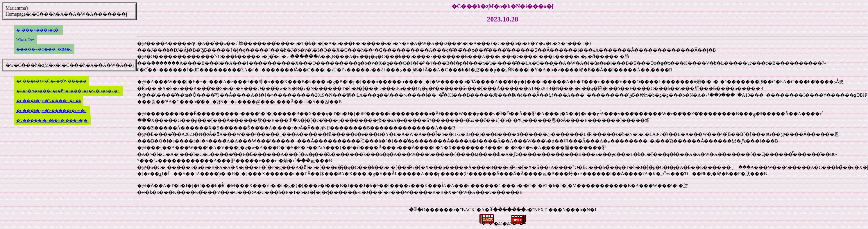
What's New (25, 39)
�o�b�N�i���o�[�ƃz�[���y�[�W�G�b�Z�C (68, 91)
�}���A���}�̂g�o (38, 30)
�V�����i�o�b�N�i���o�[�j (52, 121)
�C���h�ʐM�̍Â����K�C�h (49, 101)
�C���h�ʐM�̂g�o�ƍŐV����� (51, 81)
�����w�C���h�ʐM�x (44, 49)
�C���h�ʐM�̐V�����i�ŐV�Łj (52, 111)
